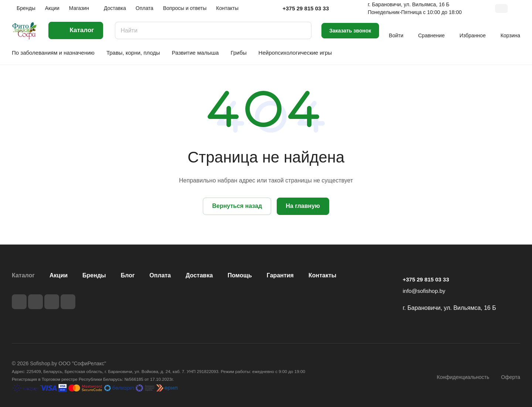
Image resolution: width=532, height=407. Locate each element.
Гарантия (280, 275)
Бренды (94, 275)
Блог (128, 275)
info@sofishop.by (424, 291)
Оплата (160, 275)
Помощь (240, 275)
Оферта (511, 377)
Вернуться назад (237, 206)
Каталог (23, 275)
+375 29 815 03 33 (306, 8)
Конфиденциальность (463, 377)
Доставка (199, 275)
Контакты (322, 275)
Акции (59, 275)
